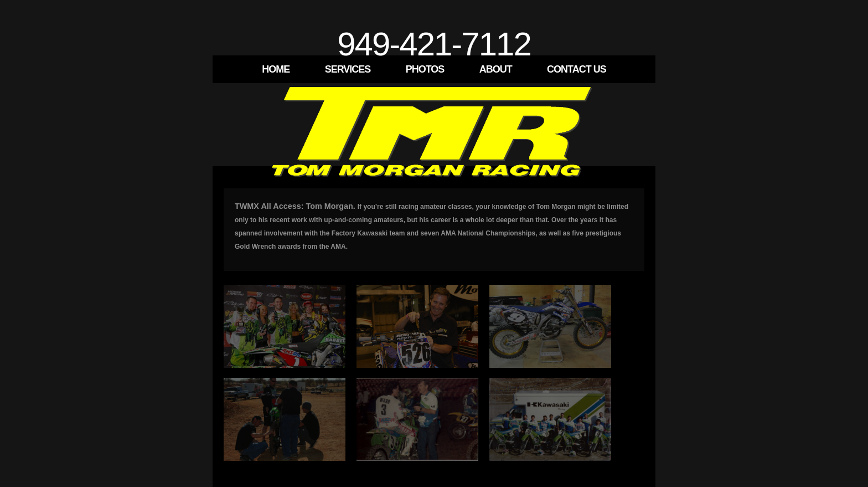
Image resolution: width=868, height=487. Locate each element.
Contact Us (577, 69)
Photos (425, 69)
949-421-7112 (434, 44)
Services (348, 69)
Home (276, 69)
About (496, 69)
